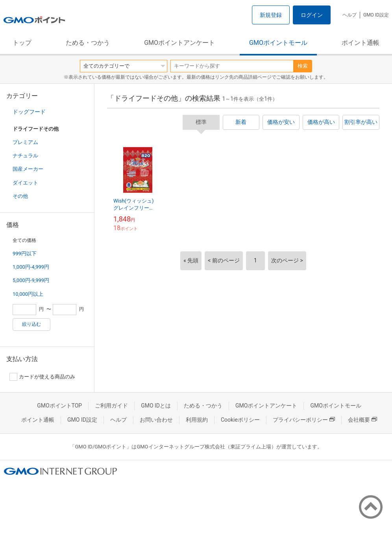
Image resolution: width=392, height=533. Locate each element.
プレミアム (25, 142)
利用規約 (197, 420)
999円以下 (25, 254)
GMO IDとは (156, 406)
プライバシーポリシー (304, 420)
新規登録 (271, 15)
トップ (22, 43)
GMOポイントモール (278, 43)
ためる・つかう (88, 43)
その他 (20, 196)
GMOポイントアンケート (179, 43)
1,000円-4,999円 (31, 267)
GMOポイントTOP (59, 406)
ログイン (312, 15)
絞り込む (31, 324)
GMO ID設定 (376, 15)
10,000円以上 (28, 294)
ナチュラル (25, 156)
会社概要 (362, 420)
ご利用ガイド (111, 406)
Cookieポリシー (240, 420)
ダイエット (25, 183)
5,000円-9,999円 (31, 280)
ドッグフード (29, 112)
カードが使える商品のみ (42, 377)
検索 (303, 66)
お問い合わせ (156, 420)
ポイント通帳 (361, 43)
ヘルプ (349, 15)
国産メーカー (28, 169)
